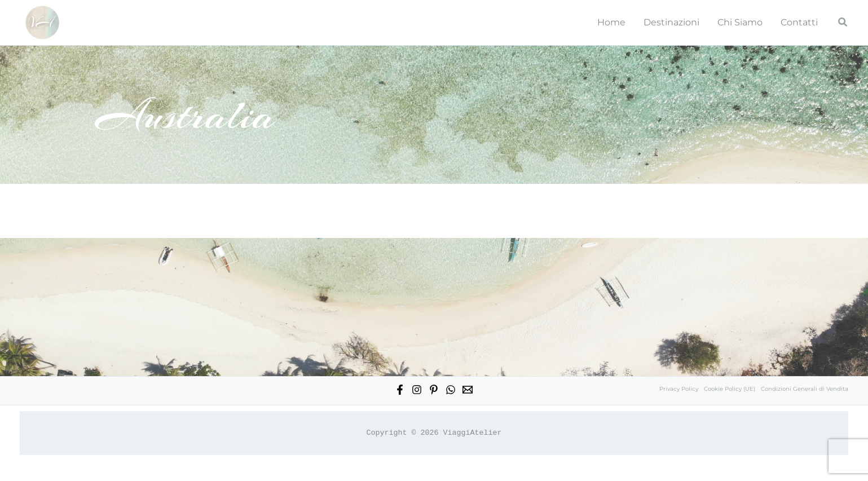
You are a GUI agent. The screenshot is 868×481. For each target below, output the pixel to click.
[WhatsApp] (451, 390)
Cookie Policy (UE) (730, 389)
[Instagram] (417, 390)
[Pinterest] (434, 390)
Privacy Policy (679, 389)
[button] (843, 23)
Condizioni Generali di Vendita (805, 389)
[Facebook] (400, 390)
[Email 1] (468, 390)
